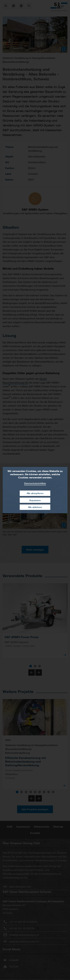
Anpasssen (35, 500)
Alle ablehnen (35, 507)
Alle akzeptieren (35, 493)
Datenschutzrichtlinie (35, 483)
